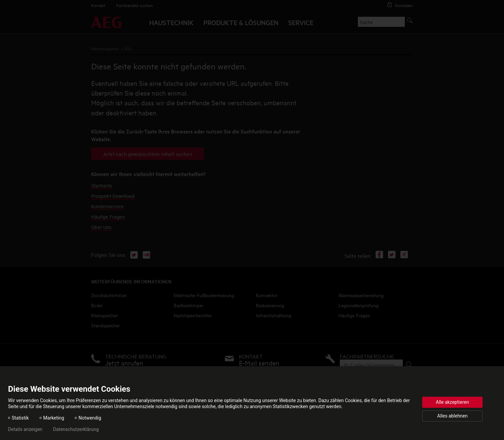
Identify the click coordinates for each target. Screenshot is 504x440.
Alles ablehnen (453, 416)
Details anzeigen (25, 429)
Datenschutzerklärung (76, 429)
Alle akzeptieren (453, 402)
